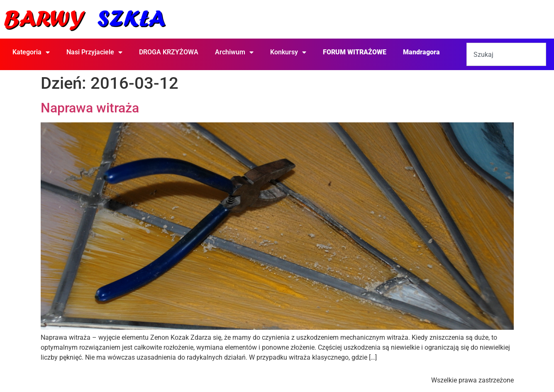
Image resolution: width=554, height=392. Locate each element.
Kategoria (31, 52)
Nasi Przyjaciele (94, 52)
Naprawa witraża (90, 108)
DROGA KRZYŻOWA (169, 52)
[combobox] (506, 54)
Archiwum (234, 52)
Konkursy (288, 52)
